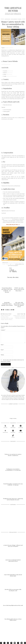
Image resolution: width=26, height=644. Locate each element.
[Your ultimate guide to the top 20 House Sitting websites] (13, 614)
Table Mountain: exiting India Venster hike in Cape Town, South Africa (7, 317)
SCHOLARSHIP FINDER (16, 19)
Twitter (22, 263)
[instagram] (13, 427)
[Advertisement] (13, 135)
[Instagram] (7, 512)
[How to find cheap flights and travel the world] (13, 599)
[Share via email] (2, 310)
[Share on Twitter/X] (5, 310)
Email (2, 350)
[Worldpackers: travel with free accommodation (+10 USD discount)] (13, 464)
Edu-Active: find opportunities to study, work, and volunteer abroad (19, 304)
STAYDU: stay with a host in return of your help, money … (19, 289)
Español (7, 48)
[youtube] (21, 431)
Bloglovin (13, 264)
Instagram (14, 263)
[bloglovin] (5, 431)
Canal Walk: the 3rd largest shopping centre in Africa (19, 316)
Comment (3, 330)
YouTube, (8, 264)
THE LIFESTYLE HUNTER (13, 9)
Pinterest (18, 263)
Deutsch (12, 48)
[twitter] (5, 427)
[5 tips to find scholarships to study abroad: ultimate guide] (13, 570)
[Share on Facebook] (4, 310)
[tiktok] (13, 436)
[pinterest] (13, 431)
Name (2, 345)
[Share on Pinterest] (7, 310)
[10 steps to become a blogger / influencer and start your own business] (13, 540)
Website (2, 355)
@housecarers (10, 71)
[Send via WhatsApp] (10, 310)
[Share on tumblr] (9, 310)
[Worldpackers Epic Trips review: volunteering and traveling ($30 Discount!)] (13, 494)
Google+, (4, 264)
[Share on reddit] (14, 310)
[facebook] (21, 427)
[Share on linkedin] (12, 310)
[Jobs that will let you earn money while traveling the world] (13, 585)
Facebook (10, 263)
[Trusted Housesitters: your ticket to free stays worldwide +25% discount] (13, 479)
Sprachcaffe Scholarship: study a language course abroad (7, 304)
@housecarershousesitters (12, 76)
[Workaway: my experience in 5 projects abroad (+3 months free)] (13, 450)
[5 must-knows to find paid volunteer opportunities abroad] (13, 555)
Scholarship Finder (8, 219)
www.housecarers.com (6, 64)
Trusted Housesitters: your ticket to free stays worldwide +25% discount (7, 290)
